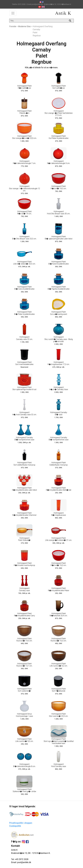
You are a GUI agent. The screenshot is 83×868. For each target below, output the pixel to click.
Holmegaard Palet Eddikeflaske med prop (59, 464)
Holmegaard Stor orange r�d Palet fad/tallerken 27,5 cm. (59, 113)
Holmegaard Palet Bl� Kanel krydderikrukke (59, 263)
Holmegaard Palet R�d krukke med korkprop (24, 564)
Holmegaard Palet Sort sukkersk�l (24, 690)
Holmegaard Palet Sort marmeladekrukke (24, 363)
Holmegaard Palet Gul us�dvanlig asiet (59, 313)
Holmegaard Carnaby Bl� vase (59, 414)
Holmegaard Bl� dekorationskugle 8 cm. (24, 765)
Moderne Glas (24, 26)
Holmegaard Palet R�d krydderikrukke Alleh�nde (59, 489)
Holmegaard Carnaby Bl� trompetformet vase (24, 439)
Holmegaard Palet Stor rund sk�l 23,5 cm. (59, 715)
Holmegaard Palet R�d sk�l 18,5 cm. (59, 187)
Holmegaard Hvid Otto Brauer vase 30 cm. (59, 213)
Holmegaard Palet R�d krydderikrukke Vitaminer (24, 514)
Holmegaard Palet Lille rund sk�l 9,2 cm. (59, 665)
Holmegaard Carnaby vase (24, 589)
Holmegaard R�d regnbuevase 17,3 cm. (59, 363)
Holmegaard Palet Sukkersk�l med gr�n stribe (24, 790)
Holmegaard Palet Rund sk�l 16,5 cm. (59, 640)
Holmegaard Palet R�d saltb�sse (24, 87)
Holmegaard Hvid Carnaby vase (59, 765)
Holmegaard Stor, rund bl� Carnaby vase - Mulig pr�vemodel (59, 339)
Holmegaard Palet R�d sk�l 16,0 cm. (59, 564)
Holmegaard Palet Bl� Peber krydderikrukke (24, 313)
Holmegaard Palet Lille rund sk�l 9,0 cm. (24, 740)
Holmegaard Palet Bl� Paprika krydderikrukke (59, 288)
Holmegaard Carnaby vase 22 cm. (24, 338)
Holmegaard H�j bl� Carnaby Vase (59, 388)
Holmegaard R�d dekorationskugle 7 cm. (24, 162)
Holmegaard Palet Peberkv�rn (24, 112)
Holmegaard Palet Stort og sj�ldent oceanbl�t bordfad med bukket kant (59, 741)
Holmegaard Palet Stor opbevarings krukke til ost (24, 388)
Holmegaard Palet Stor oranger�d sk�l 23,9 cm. (24, 137)
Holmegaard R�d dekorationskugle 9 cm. (59, 162)
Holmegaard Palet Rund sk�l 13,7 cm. (24, 665)
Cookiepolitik (15, 826)
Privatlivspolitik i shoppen (21, 823)
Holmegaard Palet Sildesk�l (24, 539)
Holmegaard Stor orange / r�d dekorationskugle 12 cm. (24, 189)
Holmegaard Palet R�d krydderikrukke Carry (24, 615)
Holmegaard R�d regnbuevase (59, 514)
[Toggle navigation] (13, 13)
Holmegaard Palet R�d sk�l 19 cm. (24, 213)
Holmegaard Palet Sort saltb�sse (59, 87)
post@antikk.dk (24, 862)
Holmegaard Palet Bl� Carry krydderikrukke (24, 288)
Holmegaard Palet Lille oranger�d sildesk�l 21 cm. (59, 539)
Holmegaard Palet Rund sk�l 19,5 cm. (24, 640)
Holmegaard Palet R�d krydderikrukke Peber (59, 589)
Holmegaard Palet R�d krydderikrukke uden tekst (24, 489)
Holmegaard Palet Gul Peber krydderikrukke (59, 137)
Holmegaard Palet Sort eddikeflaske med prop (24, 464)
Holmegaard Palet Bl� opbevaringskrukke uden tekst (59, 238)
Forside (13, 26)
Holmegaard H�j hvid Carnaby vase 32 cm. (24, 414)
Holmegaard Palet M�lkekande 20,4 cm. (59, 615)
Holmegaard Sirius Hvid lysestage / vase (24, 715)
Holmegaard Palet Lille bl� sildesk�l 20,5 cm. (24, 263)
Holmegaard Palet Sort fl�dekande (59, 690)
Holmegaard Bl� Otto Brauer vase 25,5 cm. (24, 238)
